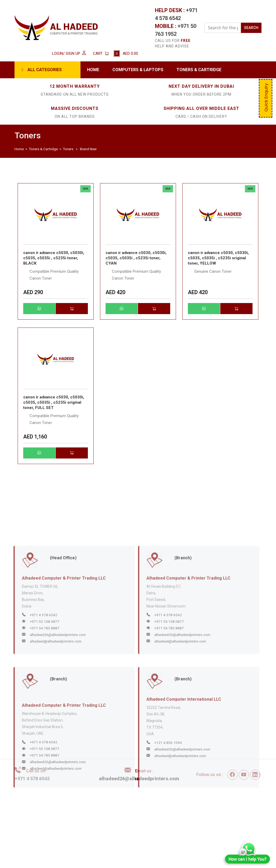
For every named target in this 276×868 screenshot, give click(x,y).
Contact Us (220, 830)
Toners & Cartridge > (45, 149)
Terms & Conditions (141, 816)
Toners (68, 149)
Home (93, 70)
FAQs (127, 838)
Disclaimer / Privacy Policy (148, 823)
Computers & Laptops (138, 70)
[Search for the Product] (223, 28)
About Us (218, 823)
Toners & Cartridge (199, 70)
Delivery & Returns (140, 830)
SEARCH (251, 28)
